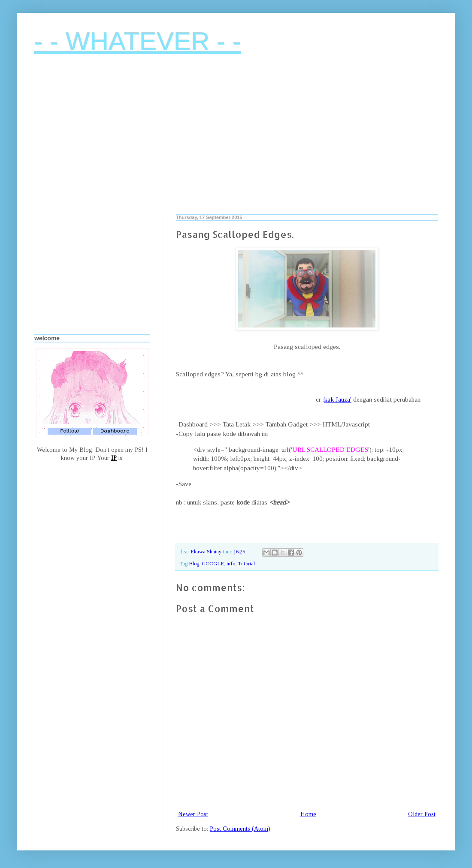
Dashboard (115, 431)
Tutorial (246, 564)
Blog (194, 564)
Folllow (70, 431)
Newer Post (193, 814)
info (231, 564)
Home (308, 814)
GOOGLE (213, 564)
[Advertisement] (236, 141)
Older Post (422, 814)
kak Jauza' (338, 399)
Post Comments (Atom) (240, 829)
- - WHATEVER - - (138, 41)
